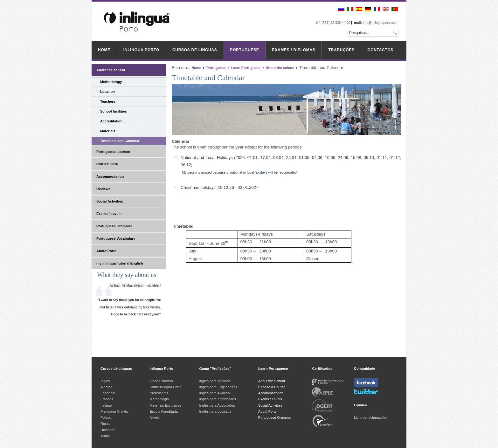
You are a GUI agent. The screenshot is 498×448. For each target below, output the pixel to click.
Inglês (105, 381)
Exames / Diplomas (294, 50)
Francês (107, 399)
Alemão (106, 387)
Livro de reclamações (371, 417)
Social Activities (110, 201)
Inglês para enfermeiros (218, 399)
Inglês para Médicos (215, 381)
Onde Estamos (161, 381)
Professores (159, 393)
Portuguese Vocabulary (116, 238)
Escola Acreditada (164, 411)
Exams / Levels (109, 214)
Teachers (108, 101)
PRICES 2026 (107, 164)
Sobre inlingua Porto (166, 387)
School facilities (114, 111)
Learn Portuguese (246, 68)
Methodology (111, 82)
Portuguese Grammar (114, 226)
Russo (105, 424)
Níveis (155, 417)
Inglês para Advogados (217, 405)
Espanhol (108, 393)
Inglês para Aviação (215, 393)
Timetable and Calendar (120, 141)
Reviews (103, 189)
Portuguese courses (113, 152)
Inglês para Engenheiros (218, 387)
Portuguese (245, 50)
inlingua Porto (141, 50)
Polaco (106, 417)
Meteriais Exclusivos (166, 405)
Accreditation (111, 121)
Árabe (106, 436)
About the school (111, 70)
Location (107, 92)
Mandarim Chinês (114, 411)
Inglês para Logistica (215, 411)
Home (104, 50)
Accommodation (110, 176)
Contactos (380, 50)
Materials (108, 131)
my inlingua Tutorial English (120, 263)
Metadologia (159, 399)
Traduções (341, 50)
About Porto (107, 251)
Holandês (108, 430)
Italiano (106, 405)
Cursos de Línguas (195, 50)
